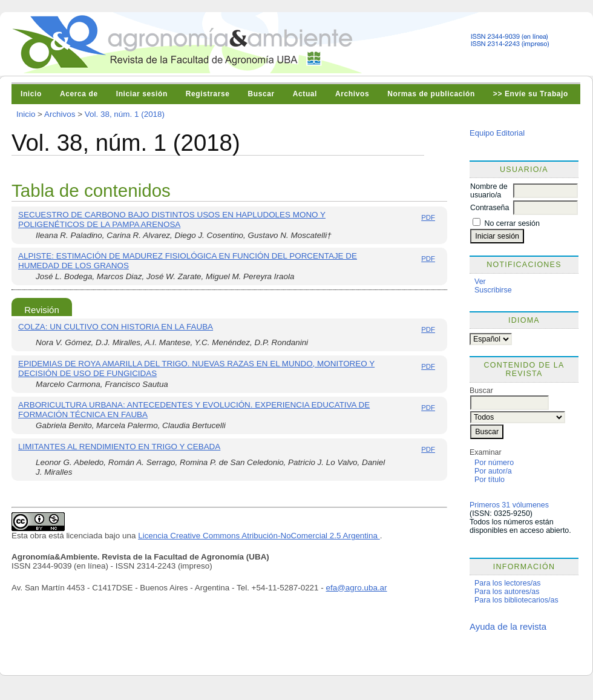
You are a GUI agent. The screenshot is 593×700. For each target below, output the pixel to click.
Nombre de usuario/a (489, 191)
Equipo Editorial (497, 133)
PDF (428, 217)
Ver (480, 282)
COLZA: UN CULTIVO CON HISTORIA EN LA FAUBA (116, 327)
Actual (305, 94)
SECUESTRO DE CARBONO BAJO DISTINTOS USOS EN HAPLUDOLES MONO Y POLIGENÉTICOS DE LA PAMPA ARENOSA (172, 220)
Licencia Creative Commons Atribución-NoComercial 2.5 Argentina (259, 536)
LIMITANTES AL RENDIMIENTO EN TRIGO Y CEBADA (119, 447)
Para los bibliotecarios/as (516, 600)
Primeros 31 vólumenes (509, 505)
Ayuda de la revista (508, 626)
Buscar (261, 94)
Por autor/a (493, 471)
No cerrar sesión (512, 223)
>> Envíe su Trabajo (531, 94)
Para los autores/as (507, 592)
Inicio (31, 94)
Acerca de (79, 94)
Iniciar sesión (142, 94)
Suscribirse (493, 290)
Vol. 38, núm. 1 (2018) (125, 114)
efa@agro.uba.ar (357, 588)
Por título (490, 480)
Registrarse (208, 94)
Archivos (352, 94)
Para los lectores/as (508, 583)
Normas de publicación (431, 94)
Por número (494, 463)
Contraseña (490, 208)
